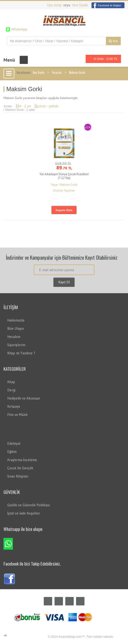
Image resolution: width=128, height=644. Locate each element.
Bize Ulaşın (16, 328)
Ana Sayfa (39, 72)
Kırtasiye (14, 406)
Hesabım (14, 337)
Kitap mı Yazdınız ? (21, 353)
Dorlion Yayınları (64, 191)
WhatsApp (19, 29)
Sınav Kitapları (18, 476)
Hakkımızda (16, 320)
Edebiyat (14, 443)
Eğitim (12, 452)
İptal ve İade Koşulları (24, 513)
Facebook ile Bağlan (106, 5)
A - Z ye (24, 106)
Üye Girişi (55, 5)
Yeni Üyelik (80, 5)
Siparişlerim (16, 345)
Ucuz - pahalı (46, 106)
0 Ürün (102, 59)
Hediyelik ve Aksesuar (24, 398)
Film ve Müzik (17, 415)
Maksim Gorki (77, 72)
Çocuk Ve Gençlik (20, 468)
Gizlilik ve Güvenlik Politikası (29, 505)
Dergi (11, 390)
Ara (113, 41)
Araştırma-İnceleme (22, 460)
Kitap (11, 382)
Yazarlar (57, 72)
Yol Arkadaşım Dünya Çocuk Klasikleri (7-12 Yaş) (64, 176)
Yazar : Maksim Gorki (64, 185)
